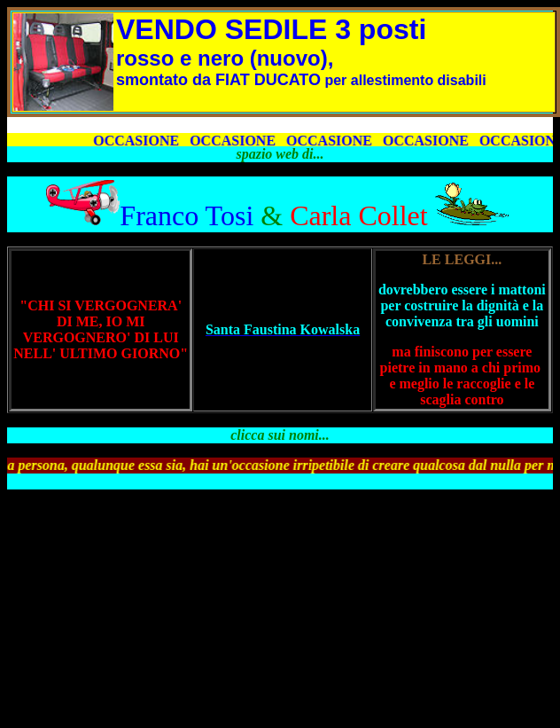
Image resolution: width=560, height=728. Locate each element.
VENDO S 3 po (255, 29)
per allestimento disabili (301, 80)
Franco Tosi (187, 215)
